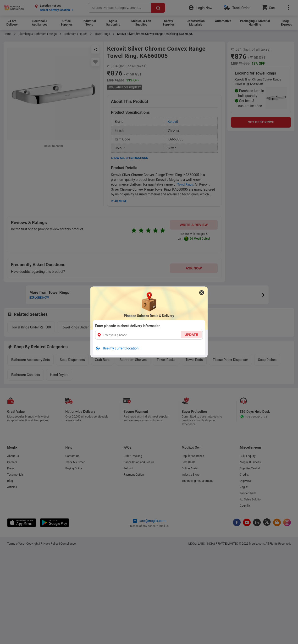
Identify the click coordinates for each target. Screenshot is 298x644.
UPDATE (191, 335)
